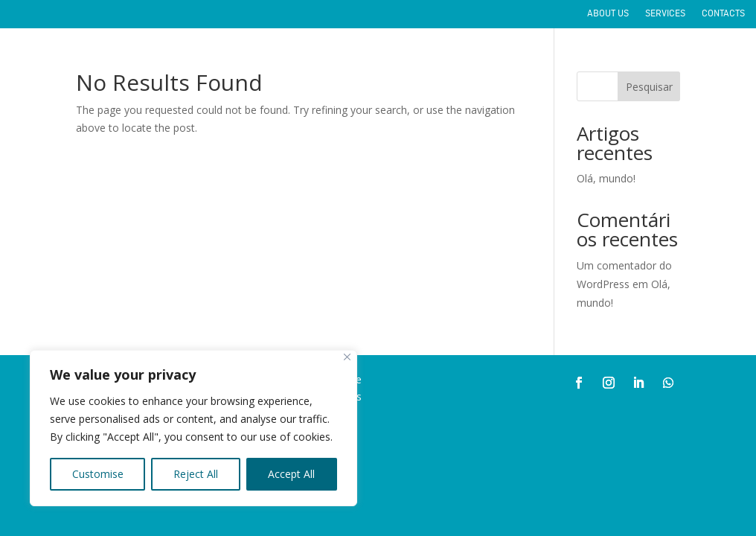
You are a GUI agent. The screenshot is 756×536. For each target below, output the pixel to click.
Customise (98, 474)
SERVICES (665, 15)
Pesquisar (649, 87)
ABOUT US (608, 15)
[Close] (347, 357)
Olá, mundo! (606, 178)
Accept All (291, 474)
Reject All (196, 474)
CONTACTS (723, 15)
